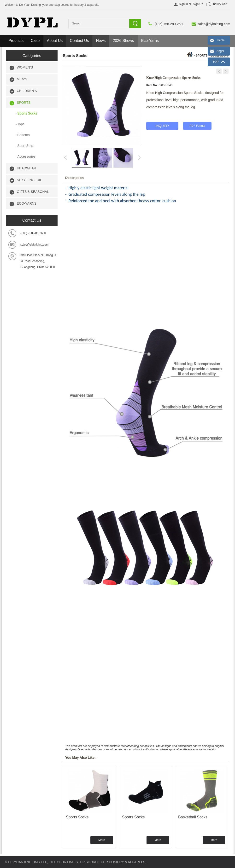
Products (16, 41)
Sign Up (198, 4)
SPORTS (24, 103)
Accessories (26, 156)
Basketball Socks (193, 817)
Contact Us (79, 41)
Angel (220, 51)
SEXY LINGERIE (29, 180)
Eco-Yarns (150, 41)
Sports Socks (27, 113)
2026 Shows (123, 41)
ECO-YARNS (27, 203)
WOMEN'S (25, 67)
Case (35, 41)
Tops (21, 124)
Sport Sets (25, 146)
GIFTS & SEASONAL (33, 192)
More (102, 840)
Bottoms (23, 135)
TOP (216, 62)
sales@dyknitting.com (214, 24)
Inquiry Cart (220, 4)
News (101, 41)
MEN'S (22, 79)
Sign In (183, 4)
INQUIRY (162, 126)
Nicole (220, 40)
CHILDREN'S (27, 91)
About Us (55, 41)
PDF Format (197, 126)
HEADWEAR (26, 168)
